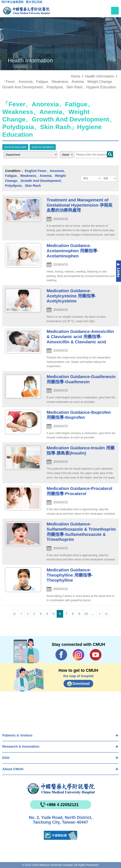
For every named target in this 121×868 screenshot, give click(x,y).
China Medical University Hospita (61, 789)
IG (78, 655)
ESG (6, 758)
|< (15, 614)
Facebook (61, 655)
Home (76, 76)
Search (110, 154)
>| (106, 614)
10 (86, 614)
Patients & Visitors (17, 735)
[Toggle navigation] (115, 11)
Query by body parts (15, 147)
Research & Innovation (21, 746)
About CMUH (13, 769)
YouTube (96, 655)
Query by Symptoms (43, 147)
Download (81, 684)
